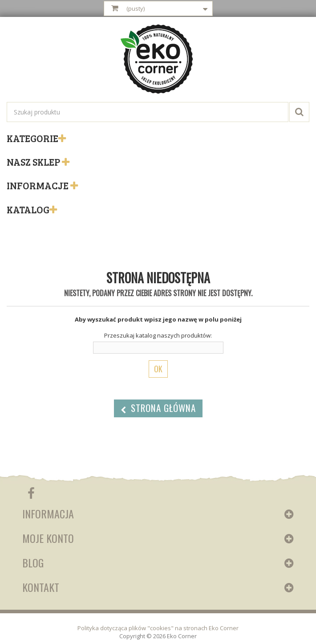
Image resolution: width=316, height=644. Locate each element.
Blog (33, 562)
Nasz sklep (34, 162)
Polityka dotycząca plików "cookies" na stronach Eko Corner (158, 628)
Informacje (38, 185)
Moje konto (48, 538)
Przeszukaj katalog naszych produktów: (158, 335)
